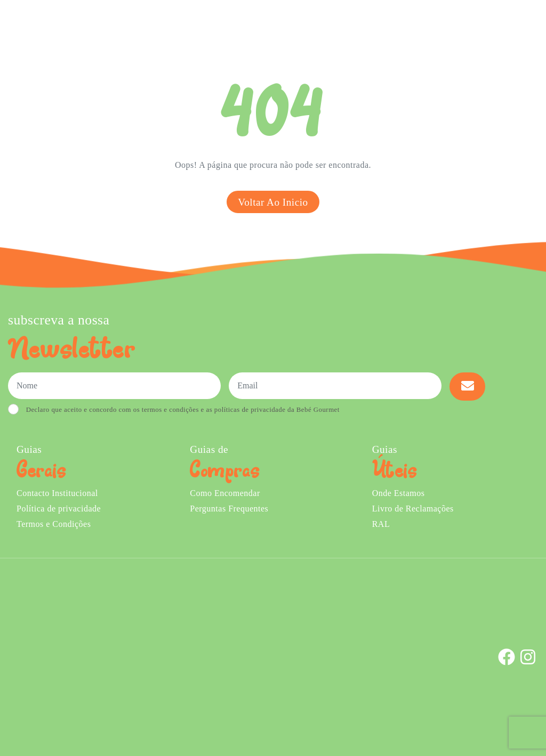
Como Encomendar (225, 493)
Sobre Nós (274, 26)
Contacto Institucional (57, 493)
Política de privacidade (59, 509)
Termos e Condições (54, 524)
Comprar (176, 26)
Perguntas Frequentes (229, 509)
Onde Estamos (432, 26)
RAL (381, 524)
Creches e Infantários (353, 26)
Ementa (227, 26)
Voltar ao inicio (273, 202)
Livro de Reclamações (413, 509)
